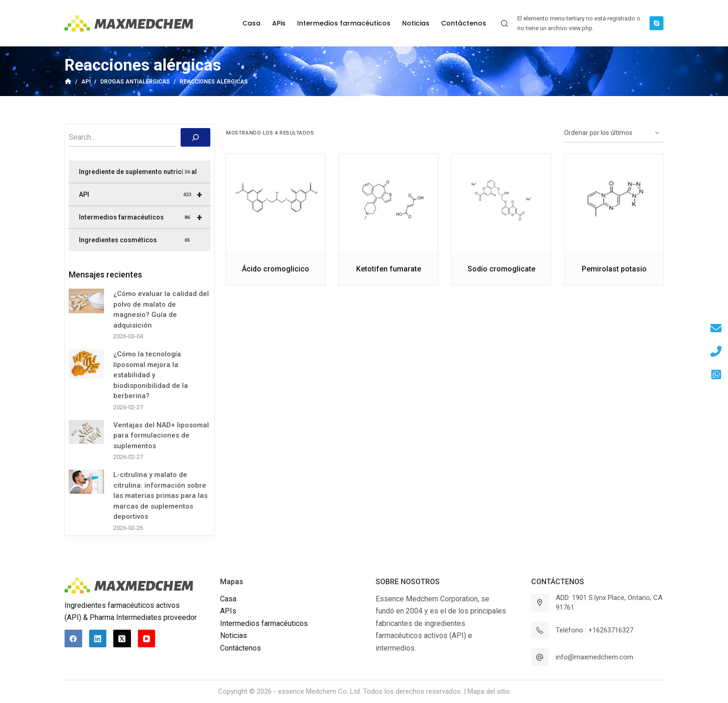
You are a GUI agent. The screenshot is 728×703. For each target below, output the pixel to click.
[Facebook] (73, 639)
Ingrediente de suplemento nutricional (138, 172)
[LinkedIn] (98, 639)
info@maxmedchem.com (595, 657)
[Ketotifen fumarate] (388, 203)
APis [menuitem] (279, 23)
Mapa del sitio (489, 691)
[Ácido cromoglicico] (276, 203)
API (145, 194)
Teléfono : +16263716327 (595, 630)
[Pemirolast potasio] (614, 203)
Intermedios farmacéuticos (145, 217)
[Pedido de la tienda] (614, 133)
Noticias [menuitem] (416, 23)
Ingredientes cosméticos (135, 240)
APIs (228, 611)
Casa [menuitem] (251, 23)
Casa (228, 599)
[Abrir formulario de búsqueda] (504, 23)
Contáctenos (240, 648)
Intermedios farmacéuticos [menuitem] (344, 23)
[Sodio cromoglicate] (501, 203)
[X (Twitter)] (122, 639)
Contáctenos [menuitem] (464, 23)
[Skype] (656, 23)
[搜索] (195, 137)
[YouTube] (147, 639)
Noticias (234, 635)
